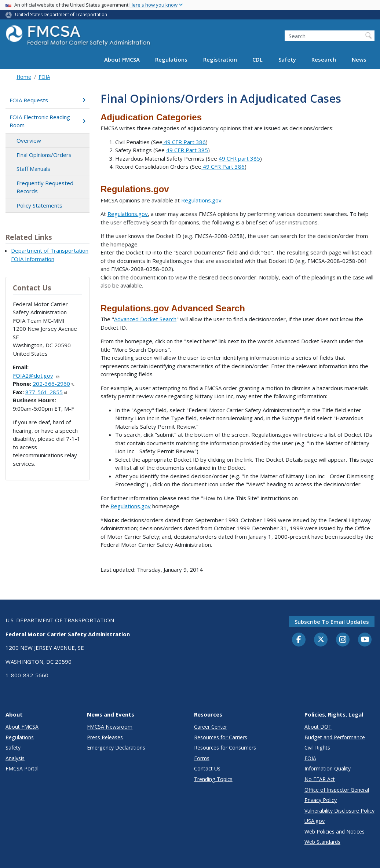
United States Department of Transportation (61, 14)
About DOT (318, 727)
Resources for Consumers (225, 748)
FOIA (44, 77)
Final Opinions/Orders (44, 155)
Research (324, 59)
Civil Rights (317, 748)
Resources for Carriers (221, 737)
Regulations (171, 59)
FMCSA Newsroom (110, 727)
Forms (202, 758)
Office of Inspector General (337, 790)
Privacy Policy (321, 800)
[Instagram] (343, 640)
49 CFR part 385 (239, 158)
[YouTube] (365, 640)
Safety (287, 59)
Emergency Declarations (116, 748)
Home (24, 77)
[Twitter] (321, 640)
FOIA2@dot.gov (36, 376)
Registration (220, 59)
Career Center (211, 727)
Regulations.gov (201, 200)
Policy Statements (39, 205)
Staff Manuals (33, 169)
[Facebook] (299, 640)
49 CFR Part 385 (187, 150)
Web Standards (322, 842)
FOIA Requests (47, 100)
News (359, 59)
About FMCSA (122, 59)
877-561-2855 (46, 392)
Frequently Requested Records (45, 187)
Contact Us (207, 768)
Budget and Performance (335, 737)
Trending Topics (213, 779)
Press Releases (105, 737)
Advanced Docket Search (145, 319)
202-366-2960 (54, 384)
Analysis (15, 758)
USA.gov (315, 821)
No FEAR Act (320, 779)
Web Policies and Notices (335, 832)
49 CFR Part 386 (184, 142)
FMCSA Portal (22, 768)
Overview (29, 140)
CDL (257, 59)
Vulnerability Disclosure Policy (339, 811)
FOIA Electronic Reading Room (47, 121)
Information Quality (328, 768)
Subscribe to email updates (332, 622)
